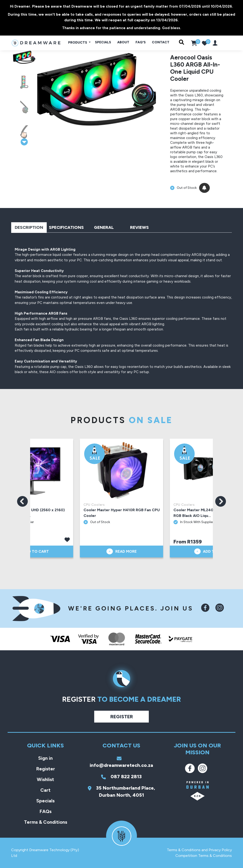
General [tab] (104, 227)
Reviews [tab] (139, 227)
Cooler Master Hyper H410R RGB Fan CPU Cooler (122, 513)
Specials (103, 42)
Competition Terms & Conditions (204, 856)
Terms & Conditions (46, 822)
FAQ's (141, 42)
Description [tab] (29, 227)
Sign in (45, 758)
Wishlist (45, 779)
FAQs (45, 811)
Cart (45, 790)
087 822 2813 (121, 777)
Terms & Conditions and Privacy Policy (199, 850)
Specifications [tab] (66, 227)
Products (78, 43)
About (123, 42)
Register (122, 717)
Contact (161, 42)
